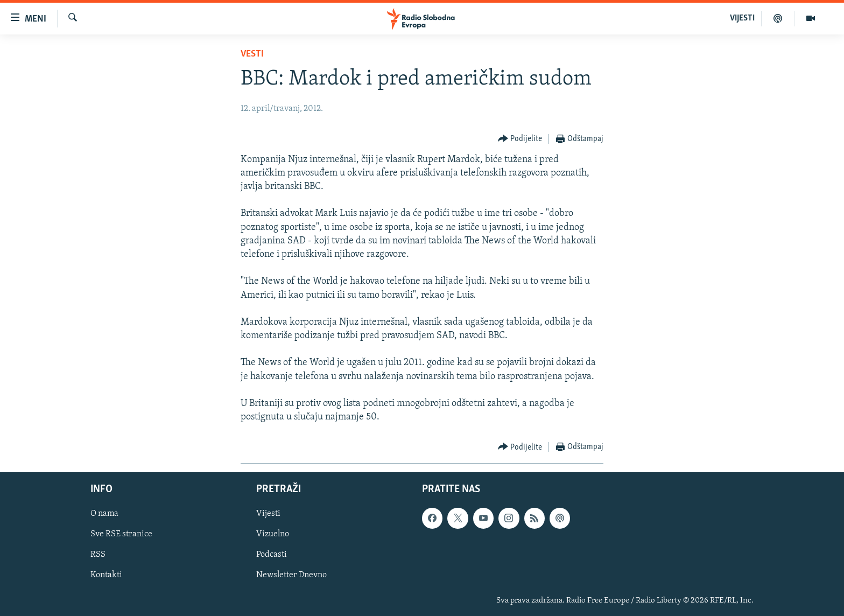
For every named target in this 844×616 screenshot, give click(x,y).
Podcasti (272, 555)
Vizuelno (273, 535)
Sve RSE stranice (121, 535)
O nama (104, 514)
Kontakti (106, 576)
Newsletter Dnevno (291, 576)
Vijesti (268, 514)
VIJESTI (742, 18)
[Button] (520, 139)
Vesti (252, 54)
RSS (98, 555)
